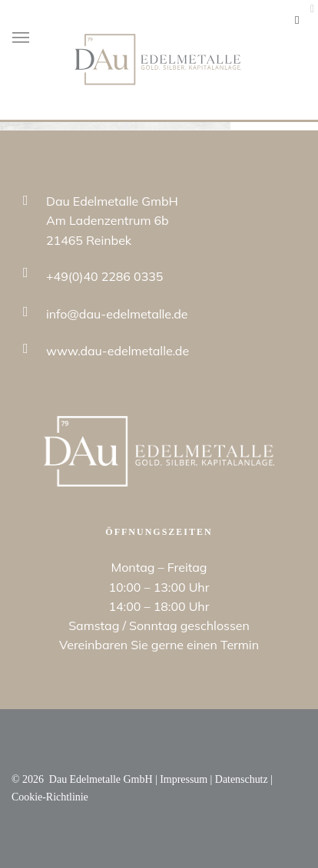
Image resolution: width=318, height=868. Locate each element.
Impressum (184, 779)
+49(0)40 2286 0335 (104, 276)
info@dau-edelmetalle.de (117, 314)
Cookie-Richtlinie (50, 797)
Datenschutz (242, 779)
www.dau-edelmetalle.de (118, 351)
